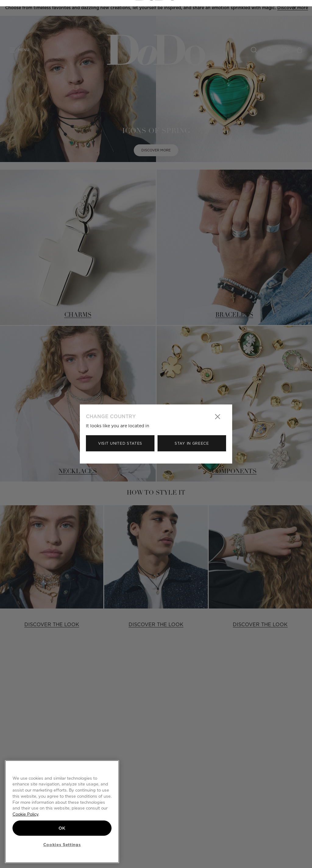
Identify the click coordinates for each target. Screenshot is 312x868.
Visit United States (120, 443)
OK (62, 827)
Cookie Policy (25, 814)
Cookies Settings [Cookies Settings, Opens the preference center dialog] (62, 845)
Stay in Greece (192, 443)
